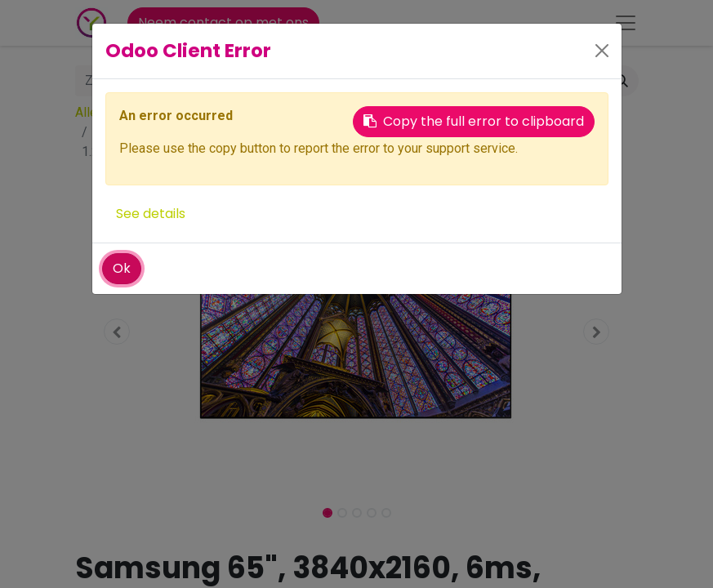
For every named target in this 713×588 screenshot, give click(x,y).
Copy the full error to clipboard (474, 121)
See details (151, 214)
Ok (122, 268)
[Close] (602, 51)
